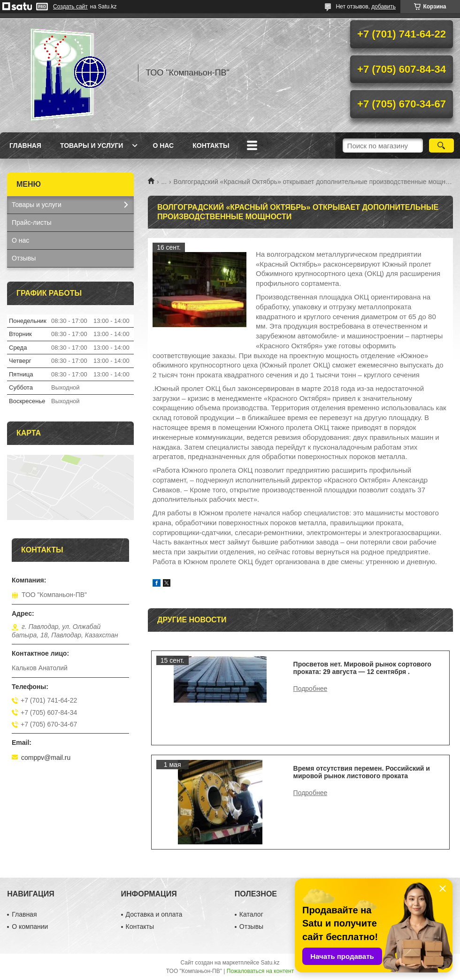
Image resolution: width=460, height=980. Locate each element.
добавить (383, 7)
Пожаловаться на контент (260, 971)
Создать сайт (70, 7)
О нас (163, 145)
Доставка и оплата (154, 914)
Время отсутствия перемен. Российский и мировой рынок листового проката (362, 772)
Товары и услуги (92, 145)
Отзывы (24, 258)
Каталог (251, 914)
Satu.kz (270, 963)
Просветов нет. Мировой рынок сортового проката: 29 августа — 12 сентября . (362, 668)
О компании (30, 926)
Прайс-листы (32, 222)
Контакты (211, 145)
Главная (25, 145)
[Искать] (441, 145)
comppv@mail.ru (46, 758)
